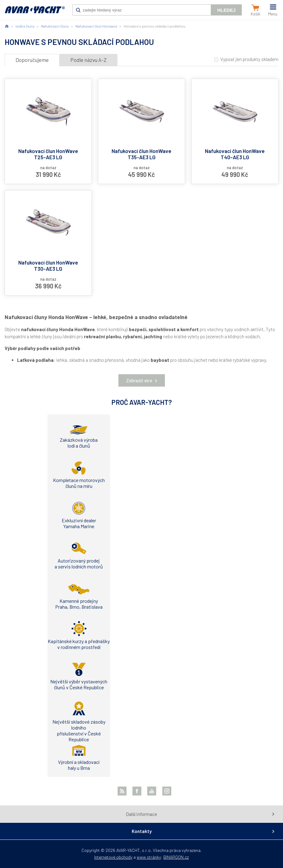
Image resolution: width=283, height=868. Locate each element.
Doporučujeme (32, 60)
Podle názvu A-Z (88, 60)
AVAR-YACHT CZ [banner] (35, 13)
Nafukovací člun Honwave (96, 26)
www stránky (149, 857)
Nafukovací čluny (55, 26)
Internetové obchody (113, 857)
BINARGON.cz (176, 857)
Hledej (226, 10)
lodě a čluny (25, 26)
